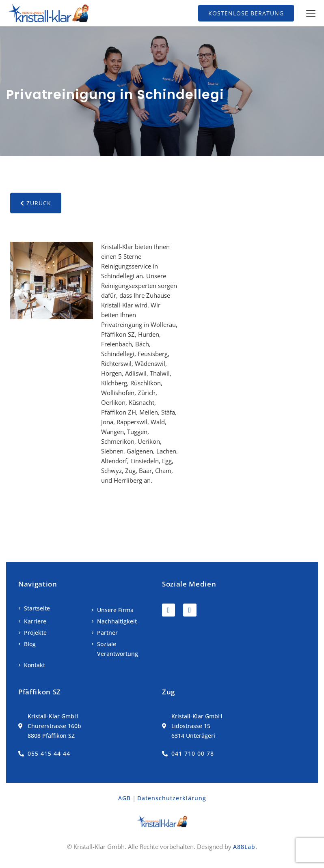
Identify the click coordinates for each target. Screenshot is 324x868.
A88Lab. (245, 847)
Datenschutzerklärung (172, 798)
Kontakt (35, 665)
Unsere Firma (115, 610)
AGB (124, 798)
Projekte (35, 633)
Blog (30, 644)
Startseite (37, 608)
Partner (107, 633)
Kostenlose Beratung (246, 13)
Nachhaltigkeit (117, 621)
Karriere (35, 621)
